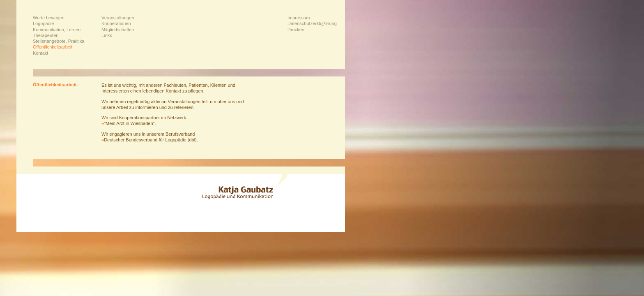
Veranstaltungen (118, 18)
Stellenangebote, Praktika (59, 41)
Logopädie (43, 23)
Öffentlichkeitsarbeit (53, 47)
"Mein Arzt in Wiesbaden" (128, 123)
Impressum (299, 18)
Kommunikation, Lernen (57, 30)
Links (107, 35)
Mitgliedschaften (118, 30)
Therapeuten (46, 35)
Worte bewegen (49, 18)
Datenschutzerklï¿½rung (312, 23)
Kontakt (40, 53)
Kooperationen (116, 23)
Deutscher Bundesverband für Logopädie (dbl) (149, 140)
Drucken (296, 30)
